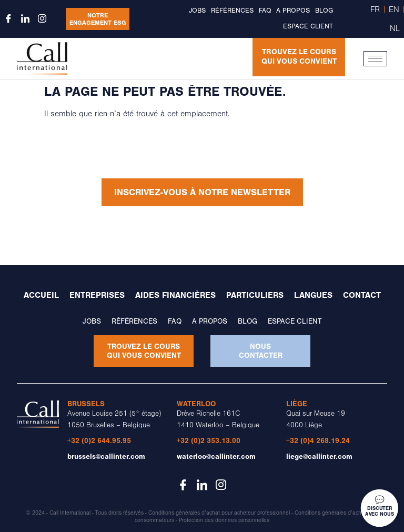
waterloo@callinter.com (216, 456)
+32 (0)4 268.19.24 (318, 441)
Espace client (308, 26)
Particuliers (255, 296)
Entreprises (97, 296)
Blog (324, 11)
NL (395, 28)
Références (232, 11)
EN (394, 9)
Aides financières (175, 296)
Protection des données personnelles (224, 520)
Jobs (197, 11)
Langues (313, 296)
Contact (362, 296)
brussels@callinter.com (106, 456)
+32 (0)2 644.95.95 (99, 441)
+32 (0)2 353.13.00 (209, 441)
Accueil (41, 296)
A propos (293, 11)
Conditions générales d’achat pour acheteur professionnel (219, 513)
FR (375, 9)
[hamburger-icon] (375, 59)
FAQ (265, 11)
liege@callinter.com (319, 456)
